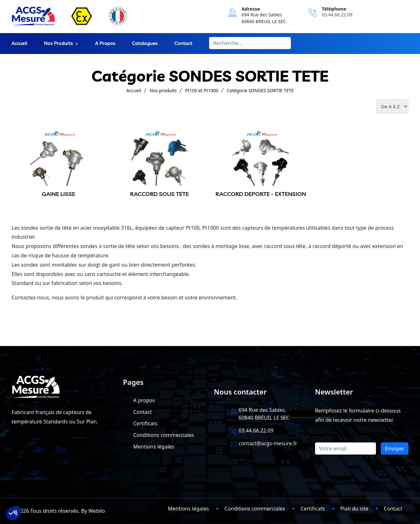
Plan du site (354, 509)
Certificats (145, 423)
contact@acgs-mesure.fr (268, 443)
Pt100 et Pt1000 (202, 90)
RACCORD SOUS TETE (159, 194)
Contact (183, 44)
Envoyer (395, 449)
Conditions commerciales (164, 435)
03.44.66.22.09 (337, 15)
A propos (105, 44)
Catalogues (145, 44)
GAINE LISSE (58, 194)
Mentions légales (154, 447)
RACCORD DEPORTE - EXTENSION (261, 194)
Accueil (19, 44)
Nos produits (58, 44)
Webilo (97, 511)
